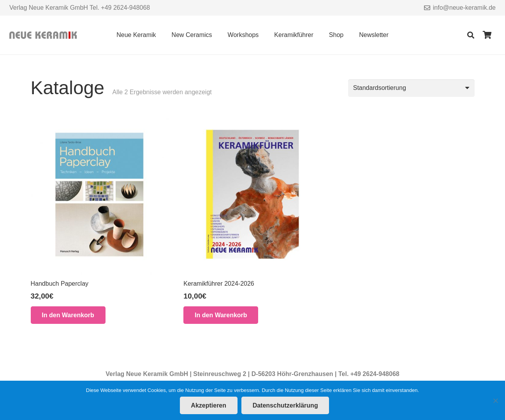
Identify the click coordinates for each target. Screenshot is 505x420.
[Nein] (495, 401)
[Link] (43, 35)
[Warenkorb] (487, 35)
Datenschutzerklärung (285, 405)
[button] (68, 315)
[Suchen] (471, 35)
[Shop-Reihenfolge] (411, 88)
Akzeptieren (209, 405)
